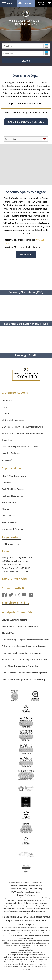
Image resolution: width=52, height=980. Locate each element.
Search (26, 61)
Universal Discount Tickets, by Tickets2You (22, 427)
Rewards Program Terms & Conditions (26, 952)
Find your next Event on (22, 653)
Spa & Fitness (8, 516)
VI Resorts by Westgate (13, 420)
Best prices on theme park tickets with (20, 630)
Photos (5, 509)
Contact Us (7, 460)
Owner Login (25, 3)
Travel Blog (7, 440)
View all (14, 620)
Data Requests (35, 889)
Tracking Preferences (26, 895)
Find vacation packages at (26, 639)
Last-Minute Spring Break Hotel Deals (20, 446)
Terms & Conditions (19, 885)
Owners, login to (24, 673)
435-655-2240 (23, 568)
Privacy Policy (35, 885)
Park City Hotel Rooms (13, 489)
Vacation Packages (11, 453)
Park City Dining (10, 522)
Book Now (26, 255)
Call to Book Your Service (26, 122)
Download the (24, 679)
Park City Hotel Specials (13, 496)
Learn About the (20, 666)
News (5, 407)
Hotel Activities (9, 502)
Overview (6, 482)
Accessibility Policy (19, 889)
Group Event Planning (12, 529)
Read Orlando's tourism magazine (25, 659)
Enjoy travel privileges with (24, 646)
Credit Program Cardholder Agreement (20, 955)
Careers (6, 413)
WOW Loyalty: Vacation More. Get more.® (22, 433)
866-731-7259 (21, 571)
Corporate (7, 400)
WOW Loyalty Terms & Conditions (26, 892)
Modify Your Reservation (14, 476)
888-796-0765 (11, 544)
